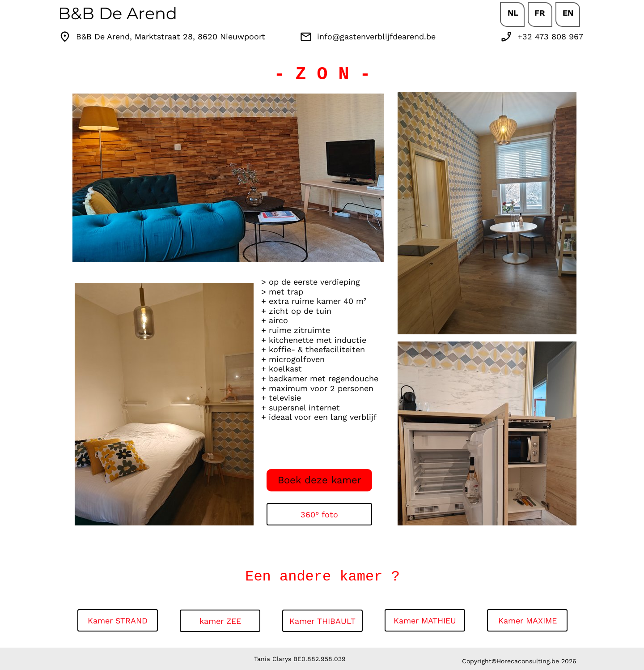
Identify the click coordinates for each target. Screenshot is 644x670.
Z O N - (333, 75)
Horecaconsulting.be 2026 (536, 661)
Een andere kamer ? (322, 577)
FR (540, 13)
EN (568, 13)
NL (513, 13)
